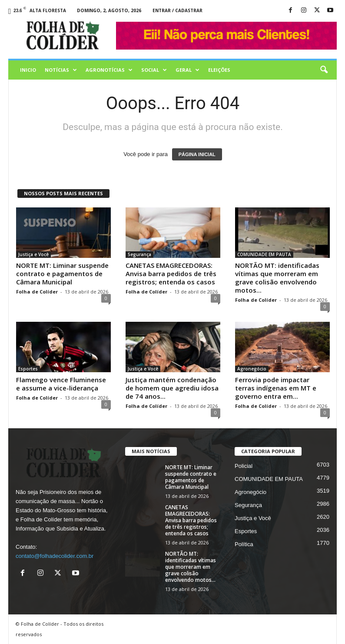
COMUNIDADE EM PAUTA (264, 254)
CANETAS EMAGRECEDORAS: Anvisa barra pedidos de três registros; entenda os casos (171, 274)
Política (244, 544)
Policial (244, 466)
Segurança (139, 254)
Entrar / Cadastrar (177, 10)
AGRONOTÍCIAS (109, 70)
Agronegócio (252, 369)
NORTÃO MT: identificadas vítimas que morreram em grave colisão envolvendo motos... (277, 278)
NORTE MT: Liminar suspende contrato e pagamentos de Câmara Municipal (62, 274)
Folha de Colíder (37, 292)
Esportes (28, 369)
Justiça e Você (33, 254)
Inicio (28, 70)
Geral (187, 70)
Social (154, 70)
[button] (324, 70)
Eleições (219, 70)
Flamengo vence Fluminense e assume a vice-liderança (61, 384)
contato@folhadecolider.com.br (55, 556)
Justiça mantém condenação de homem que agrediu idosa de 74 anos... (172, 388)
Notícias (61, 70)
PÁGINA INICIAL (197, 154)
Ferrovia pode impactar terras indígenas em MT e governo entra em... (276, 388)
